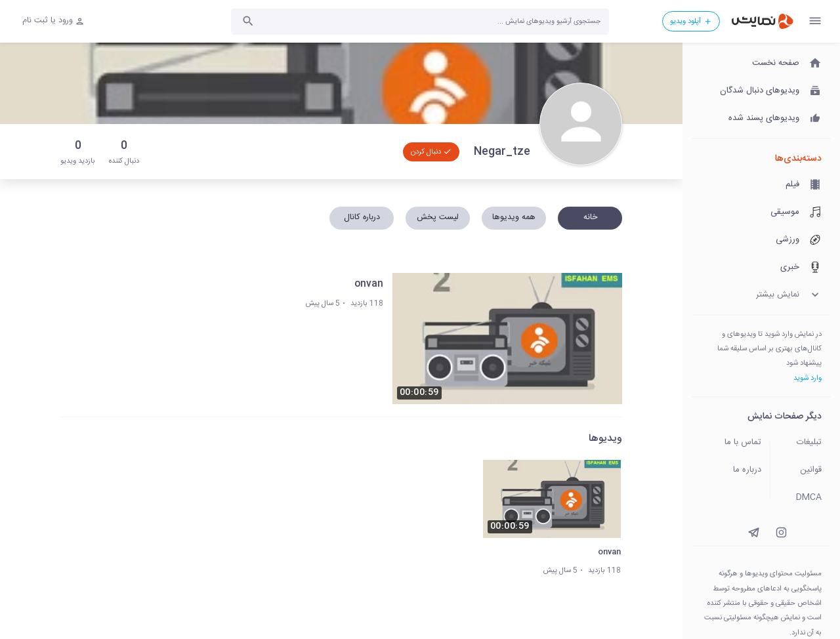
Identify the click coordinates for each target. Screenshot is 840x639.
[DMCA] (805, 498)
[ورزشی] (761, 240)
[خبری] (761, 268)
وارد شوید (808, 378)
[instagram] (781, 532)
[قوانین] (805, 470)
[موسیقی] (761, 213)
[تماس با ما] (727, 443)
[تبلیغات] (805, 443)
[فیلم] (761, 185)
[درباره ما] (727, 470)
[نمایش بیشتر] (761, 295)
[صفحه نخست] (761, 64)
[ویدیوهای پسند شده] (761, 119)
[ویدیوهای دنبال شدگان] (761, 91)
